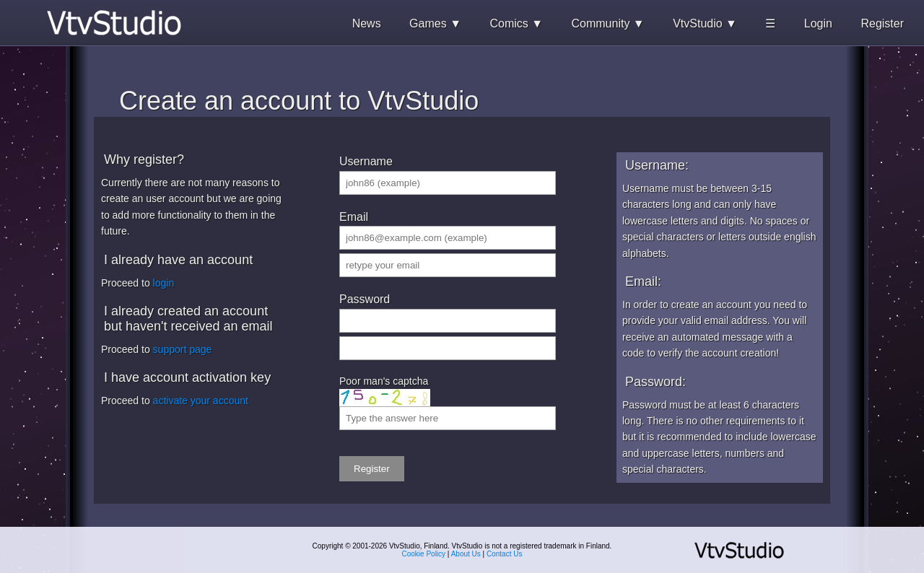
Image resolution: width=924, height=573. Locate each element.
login (164, 283)
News (367, 23)
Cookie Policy (424, 554)
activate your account (201, 401)
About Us (466, 554)
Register (882, 23)
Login (818, 23)
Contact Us (504, 554)
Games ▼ (435, 23)
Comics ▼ (516, 23)
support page (183, 349)
